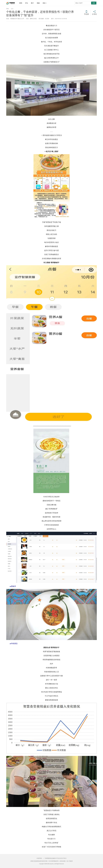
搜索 (94, 3)
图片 (32, 3)
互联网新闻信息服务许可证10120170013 (55, 858)
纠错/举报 (39, 858)
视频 (38, 3)
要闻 (21, 3)
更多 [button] (45, 3)
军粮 (7, 9)
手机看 (86, 14)
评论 (27, 3)
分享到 (94, 14)
